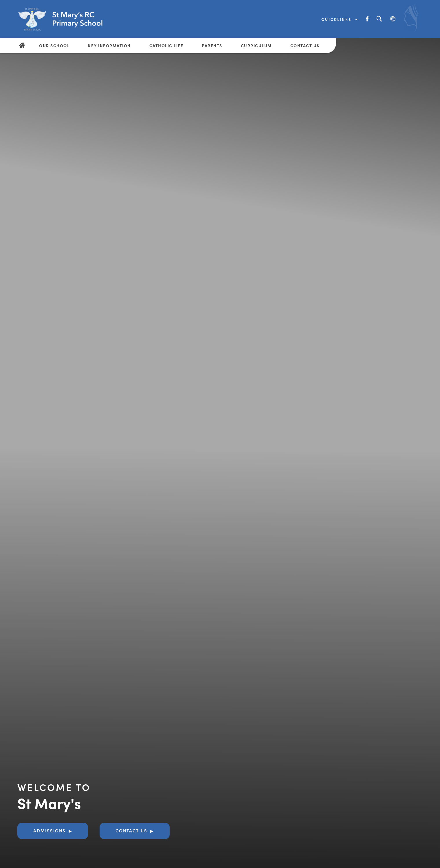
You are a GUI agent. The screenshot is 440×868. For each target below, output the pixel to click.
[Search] (379, 19)
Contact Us (305, 45)
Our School (54, 45)
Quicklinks (339, 19)
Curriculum (256, 45)
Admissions (49, 831)
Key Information (109, 45)
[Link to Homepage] (68, 19)
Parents (212, 45)
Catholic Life (166, 45)
